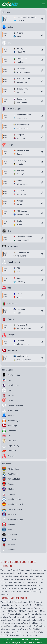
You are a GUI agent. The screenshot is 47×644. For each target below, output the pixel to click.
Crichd (39, 642)
